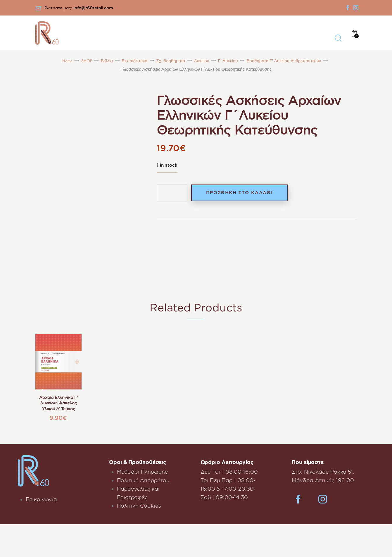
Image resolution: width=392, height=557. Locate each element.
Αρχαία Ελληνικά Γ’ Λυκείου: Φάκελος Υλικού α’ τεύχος (58, 403)
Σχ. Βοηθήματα (171, 61)
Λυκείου (202, 61)
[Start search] (338, 38)
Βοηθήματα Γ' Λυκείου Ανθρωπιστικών (284, 61)
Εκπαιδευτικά (134, 61)
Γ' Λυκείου (228, 61)
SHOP (87, 61)
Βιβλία (107, 61)
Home (67, 61)
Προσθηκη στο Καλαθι (241, 193)
